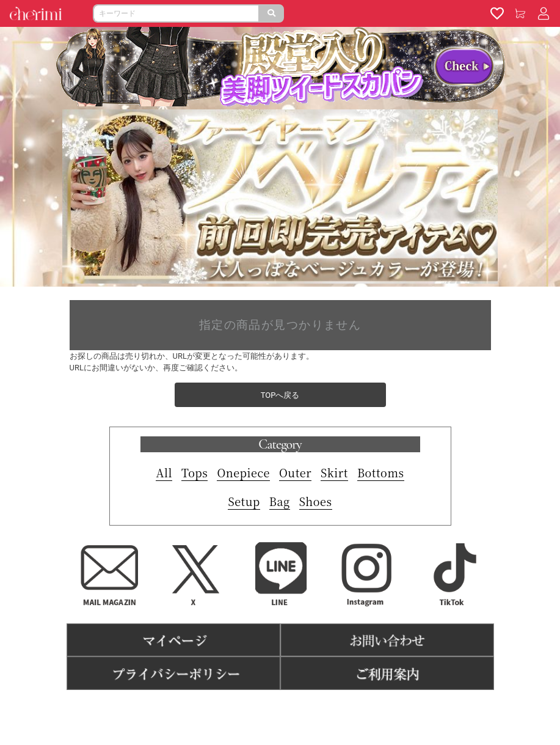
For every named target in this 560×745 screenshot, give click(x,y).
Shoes (316, 501)
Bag (280, 501)
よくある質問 (326, 709)
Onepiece (243, 472)
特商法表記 (272, 709)
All (164, 472)
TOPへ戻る (280, 395)
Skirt (334, 472)
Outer (295, 472)
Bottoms (381, 472)
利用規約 (226, 709)
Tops (195, 472)
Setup (244, 501)
